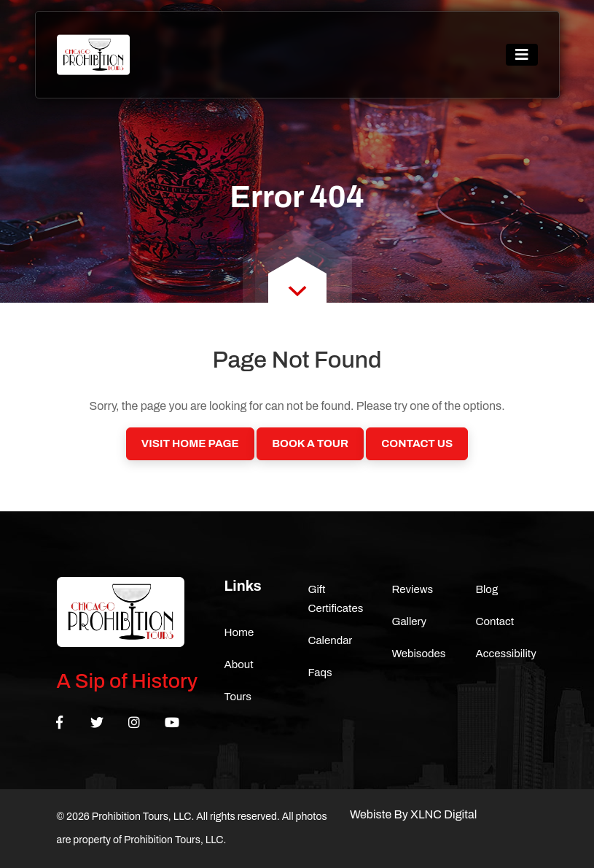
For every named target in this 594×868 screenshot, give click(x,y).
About (239, 664)
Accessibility (506, 654)
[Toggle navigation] (522, 55)
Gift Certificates (336, 599)
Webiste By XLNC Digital (413, 814)
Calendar (331, 640)
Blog (487, 589)
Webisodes (419, 654)
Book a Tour (310, 443)
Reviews (413, 589)
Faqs (320, 673)
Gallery (410, 621)
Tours (238, 697)
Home (239, 632)
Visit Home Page (190, 443)
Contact (495, 621)
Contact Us (417, 443)
